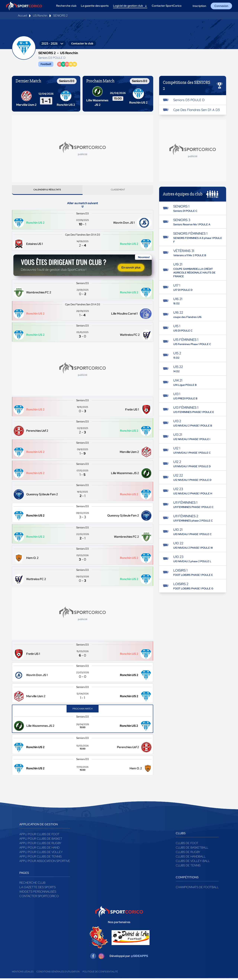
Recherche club (32, 884)
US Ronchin (40, 16)
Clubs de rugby (188, 854)
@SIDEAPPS (139, 957)
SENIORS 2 (60, 16)
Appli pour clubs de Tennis (40, 858)
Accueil (22, 16)
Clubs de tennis (188, 867)
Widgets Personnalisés (38, 893)
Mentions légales (23, 973)
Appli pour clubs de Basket (41, 840)
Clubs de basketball (192, 849)
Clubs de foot (187, 845)
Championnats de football (197, 889)
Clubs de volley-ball (193, 863)
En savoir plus (131, 269)
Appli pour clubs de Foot (39, 836)
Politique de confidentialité (100, 973)
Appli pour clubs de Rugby (40, 845)
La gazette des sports (37, 889)
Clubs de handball (191, 858)
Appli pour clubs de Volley (41, 854)
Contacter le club (82, 43)
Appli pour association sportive (45, 863)
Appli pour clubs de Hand (39, 849)
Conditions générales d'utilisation (58, 973)
